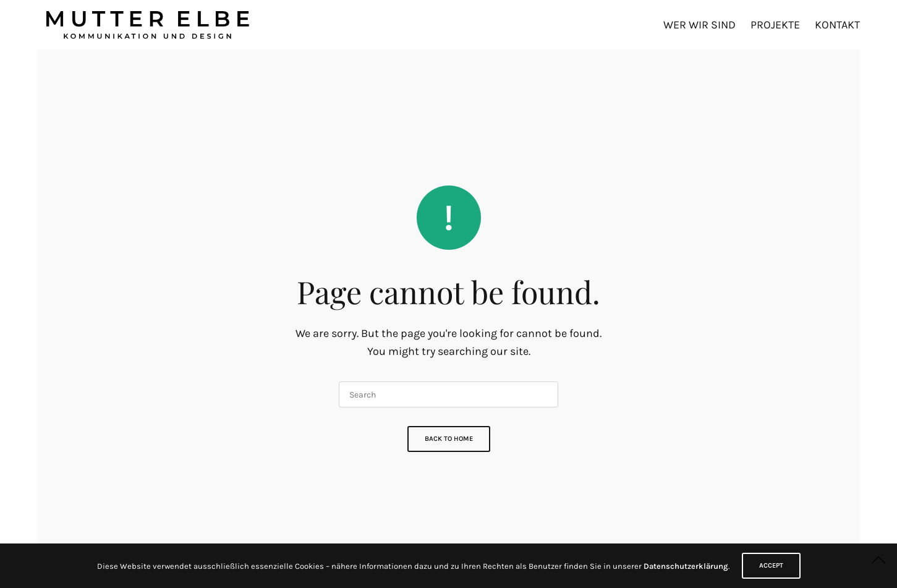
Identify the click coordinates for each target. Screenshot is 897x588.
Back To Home (449, 439)
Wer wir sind (699, 25)
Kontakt (837, 25)
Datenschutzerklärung (686, 566)
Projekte (775, 25)
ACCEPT (771, 565)
